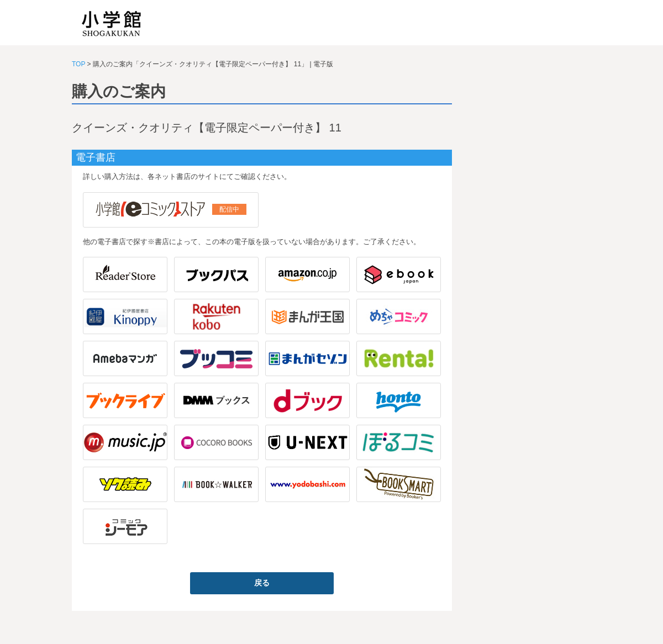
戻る (262, 583)
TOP (78, 64)
